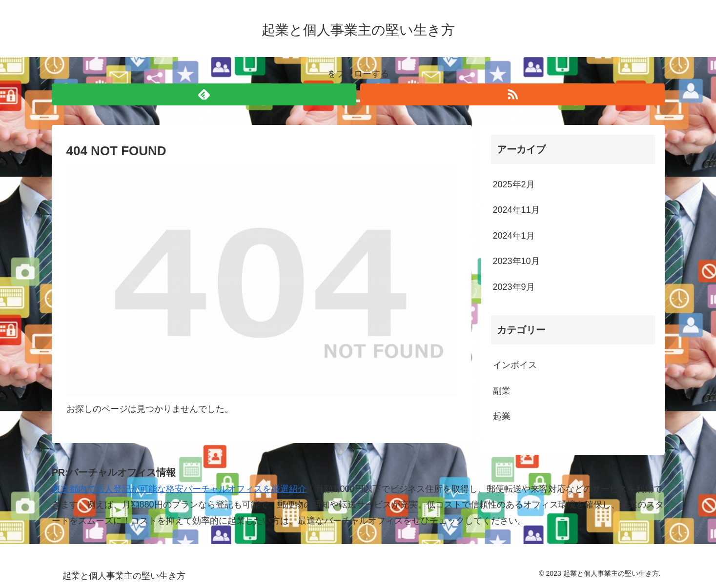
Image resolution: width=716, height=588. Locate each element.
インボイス (515, 365)
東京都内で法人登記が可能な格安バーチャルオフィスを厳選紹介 (179, 489)
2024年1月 (514, 236)
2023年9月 (514, 287)
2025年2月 (514, 184)
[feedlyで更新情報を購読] (204, 94)
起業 (502, 416)
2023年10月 (516, 261)
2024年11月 (516, 210)
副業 (502, 391)
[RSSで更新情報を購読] (512, 94)
